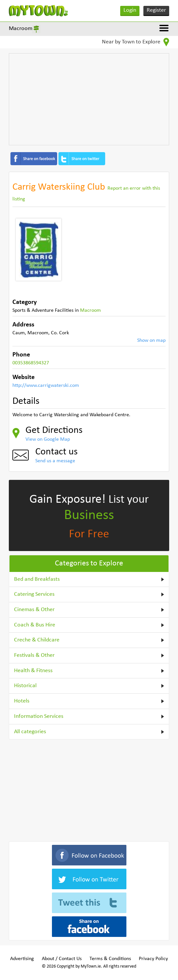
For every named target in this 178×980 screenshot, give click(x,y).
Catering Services (34, 594)
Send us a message (55, 461)
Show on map (151, 340)
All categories (30, 732)
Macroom (21, 29)
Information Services (39, 716)
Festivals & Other (34, 655)
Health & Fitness (33, 671)
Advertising (22, 959)
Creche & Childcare (37, 640)
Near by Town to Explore (136, 42)
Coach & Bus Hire (35, 625)
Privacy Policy (153, 959)
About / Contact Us (62, 959)
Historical (25, 686)
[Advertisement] (89, 99)
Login (130, 10)
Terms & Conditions (110, 959)
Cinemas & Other (34, 610)
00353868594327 (31, 363)
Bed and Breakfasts (37, 579)
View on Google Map (48, 439)
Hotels (22, 701)
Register (156, 10)
